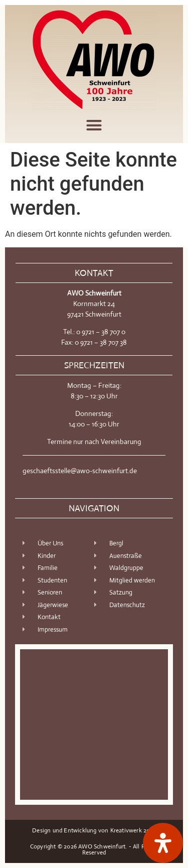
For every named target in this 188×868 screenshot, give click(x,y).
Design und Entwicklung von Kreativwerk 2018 (94, 830)
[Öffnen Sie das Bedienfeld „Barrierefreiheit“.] (163, 843)
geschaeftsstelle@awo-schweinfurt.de (80, 471)
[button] (94, 125)
